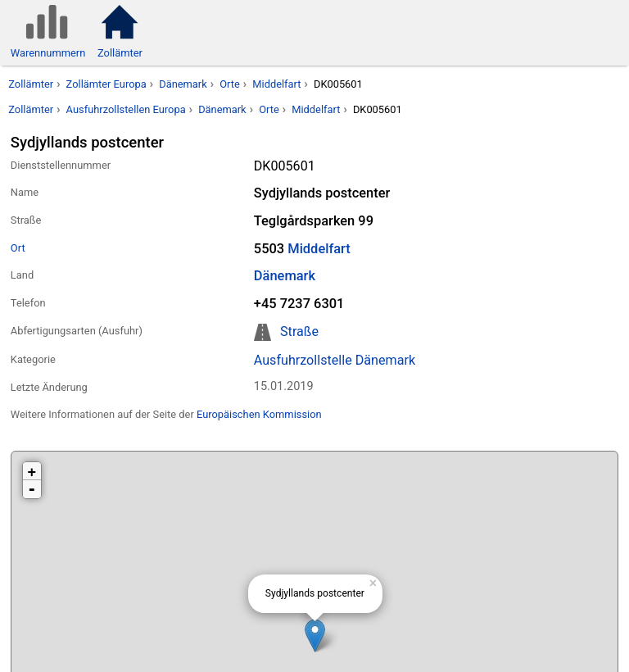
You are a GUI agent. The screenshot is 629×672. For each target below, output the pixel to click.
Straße (299, 331)
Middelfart (276, 84)
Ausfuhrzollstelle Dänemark (335, 360)
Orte (230, 84)
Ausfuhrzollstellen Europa (126, 109)
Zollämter (31, 84)
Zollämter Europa (106, 84)
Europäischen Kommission (259, 414)
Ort (18, 248)
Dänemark (183, 84)
